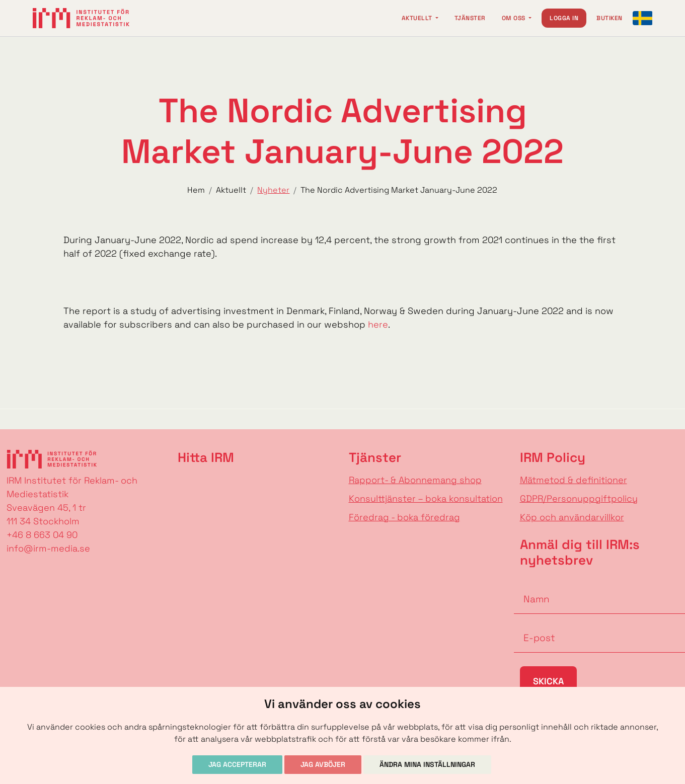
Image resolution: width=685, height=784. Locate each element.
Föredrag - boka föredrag (404, 517)
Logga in (564, 18)
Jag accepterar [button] (237, 764)
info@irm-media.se (48, 548)
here (378, 324)
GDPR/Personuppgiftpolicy (579, 498)
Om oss (514, 18)
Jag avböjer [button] (323, 764)
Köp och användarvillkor (572, 517)
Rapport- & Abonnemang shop (415, 480)
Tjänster (470, 18)
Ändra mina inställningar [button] (427, 764)
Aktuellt (418, 18)
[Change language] (643, 18)
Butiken (609, 18)
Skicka (548, 681)
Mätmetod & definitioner (574, 480)
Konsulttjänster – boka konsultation (426, 498)
